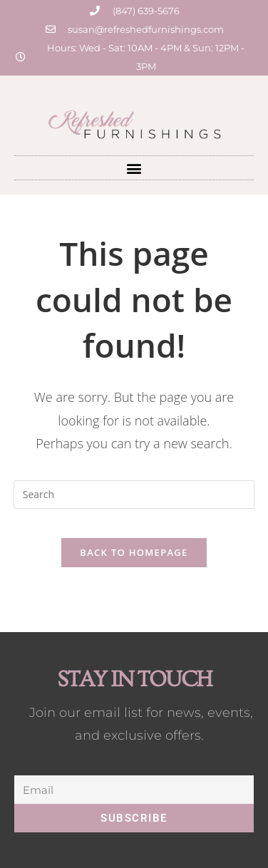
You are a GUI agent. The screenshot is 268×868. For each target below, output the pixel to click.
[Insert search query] (134, 495)
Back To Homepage (134, 552)
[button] (134, 168)
